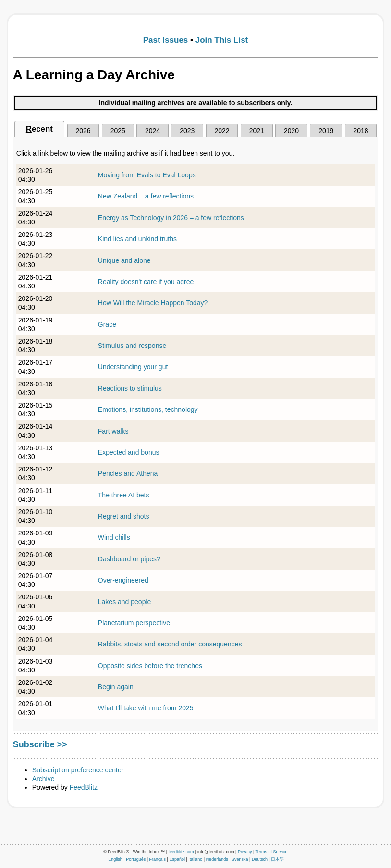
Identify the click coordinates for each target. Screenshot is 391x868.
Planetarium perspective (134, 623)
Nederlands (217, 859)
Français (158, 859)
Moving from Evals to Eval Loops (147, 175)
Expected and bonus (129, 452)
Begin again (116, 687)
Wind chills (114, 537)
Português (136, 859)
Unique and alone (124, 260)
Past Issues (166, 40)
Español (177, 859)
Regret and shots (124, 516)
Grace (107, 324)
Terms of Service (272, 852)
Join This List (222, 40)
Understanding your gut (133, 367)
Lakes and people (125, 602)
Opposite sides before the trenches (150, 666)
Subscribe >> (40, 744)
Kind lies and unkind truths (137, 239)
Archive (43, 779)
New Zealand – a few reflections (146, 196)
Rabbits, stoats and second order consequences (170, 644)
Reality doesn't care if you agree (146, 282)
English (115, 859)
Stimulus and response (132, 346)
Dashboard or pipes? (129, 559)
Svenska (240, 859)
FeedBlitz (84, 787)
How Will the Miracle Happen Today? (153, 303)
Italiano (195, 859)
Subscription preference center (78, 770)
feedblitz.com (181, 852)
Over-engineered (123, 580)
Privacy (245, 852)
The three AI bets (124, 495)
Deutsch (260, 859)
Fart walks (113, 431)
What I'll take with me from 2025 (146, 708)
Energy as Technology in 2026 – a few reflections (171, 218)
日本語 (277, 859)
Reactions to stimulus (130, 388)
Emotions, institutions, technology (148, 409)
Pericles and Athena (128, 473)
